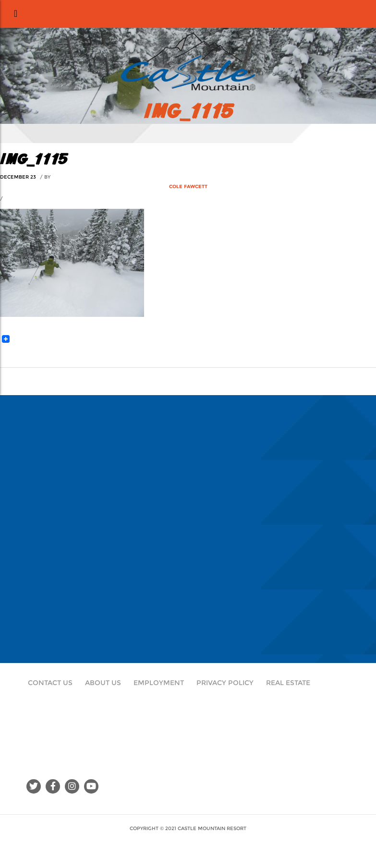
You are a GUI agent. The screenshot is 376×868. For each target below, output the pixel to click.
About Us (103, 683)
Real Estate (288, 683)
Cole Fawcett (188, 187)
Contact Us (50, 683)
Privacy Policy (225, 683)
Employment (159, 683)
